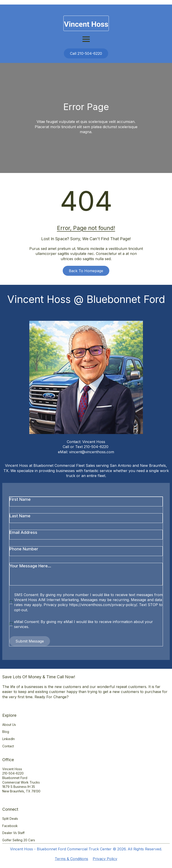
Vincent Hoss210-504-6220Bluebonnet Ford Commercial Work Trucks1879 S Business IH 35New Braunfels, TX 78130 (21, 780)
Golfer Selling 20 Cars (19, 840)
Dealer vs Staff (13, 833)
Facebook (10, 826)
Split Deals (10, 819)
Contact (8, 746)
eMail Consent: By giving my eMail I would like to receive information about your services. (84, 624)
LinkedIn (9, 739)
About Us (9, 725)
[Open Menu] (86, 39)
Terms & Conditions (71, 859)
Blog (6, 732)
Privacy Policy (105, 859)
